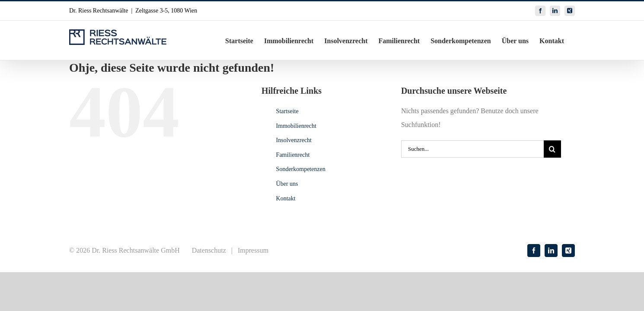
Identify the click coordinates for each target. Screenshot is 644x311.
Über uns (287, 184)
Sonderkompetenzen (301, 169)
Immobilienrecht (296, 126)
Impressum (253, 250)
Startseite (287, 111)
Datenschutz (209, 250)
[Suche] (552, 149)
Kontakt (286, 198)
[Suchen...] (472, 149)
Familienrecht (293, 155)
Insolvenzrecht (294, 140)
